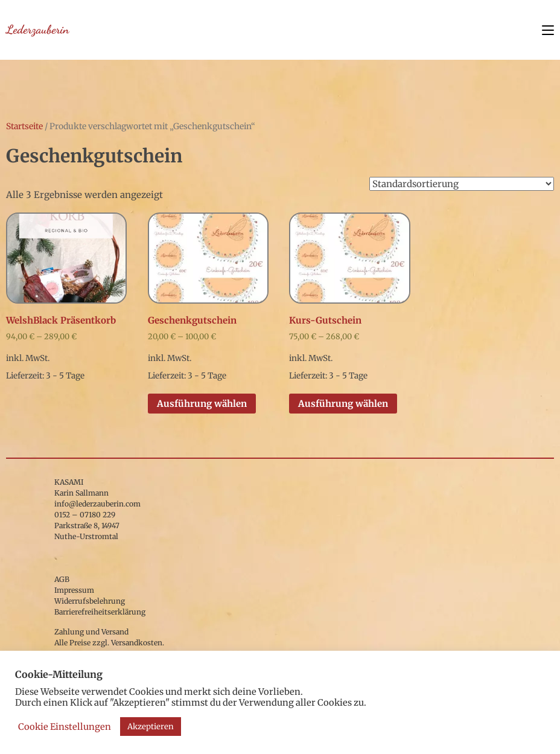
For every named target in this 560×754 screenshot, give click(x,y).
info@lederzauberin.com (97, 504)
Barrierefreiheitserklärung (100, 612)
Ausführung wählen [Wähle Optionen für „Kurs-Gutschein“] (343, 404)
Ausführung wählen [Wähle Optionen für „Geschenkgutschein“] (202, 404)
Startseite (24, 126)
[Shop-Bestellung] (462, 184)
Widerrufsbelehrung (90, 601)
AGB (62, 579)
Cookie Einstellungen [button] (65, 727)
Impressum (74, 590)
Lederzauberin (37, 30)
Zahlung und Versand (91, 632)
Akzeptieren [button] (151, 727)
